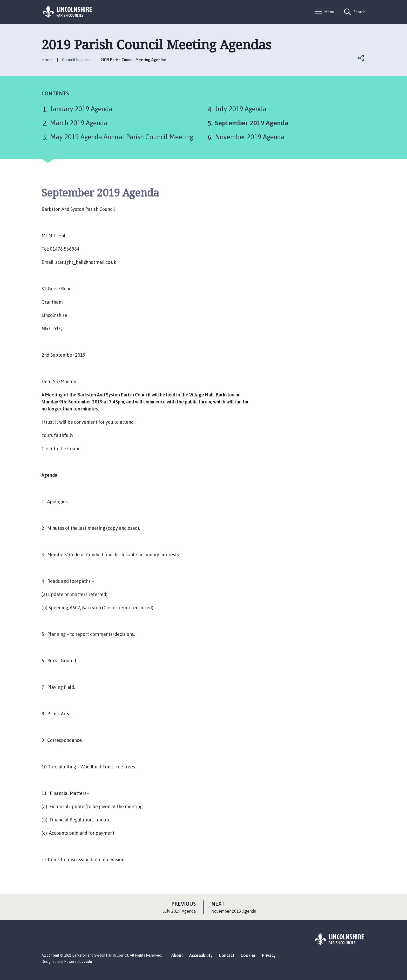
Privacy (269, 955)
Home (47, 60)
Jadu (88, 962)
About (177, 955)
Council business (77, 60)
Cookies (248, 955)
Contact (227, 955)
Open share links (361, 58)
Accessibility (201, 955)
